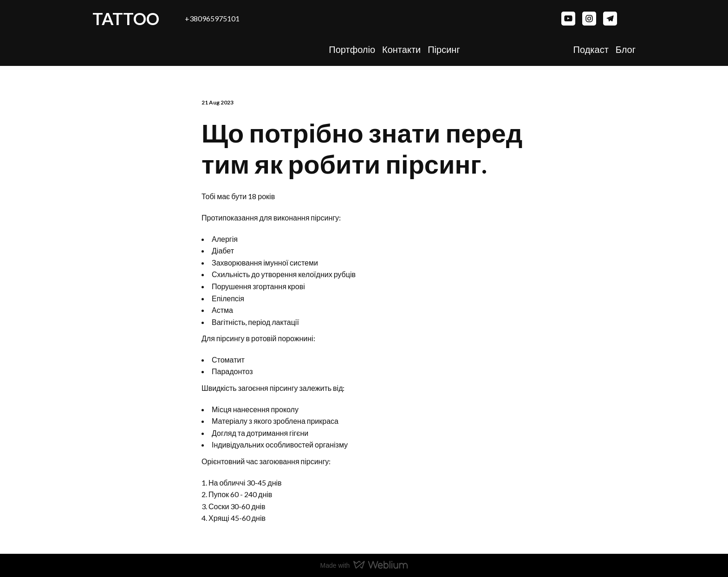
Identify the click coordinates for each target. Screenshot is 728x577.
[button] (568, 19)
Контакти (401, 49)
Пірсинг (444, 49)
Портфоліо (352, 49)
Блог (626, 49)
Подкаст (591, 49)
